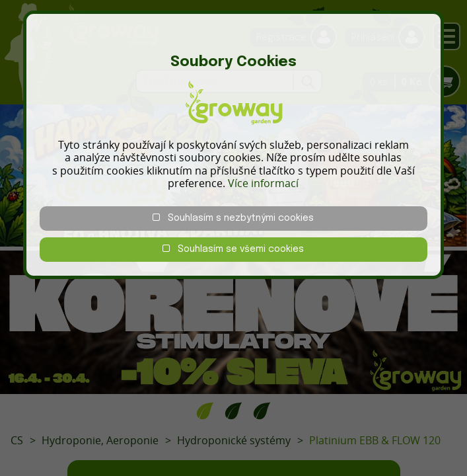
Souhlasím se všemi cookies (233, 249)
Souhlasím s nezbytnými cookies (233, 218)
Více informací (263, 183)
